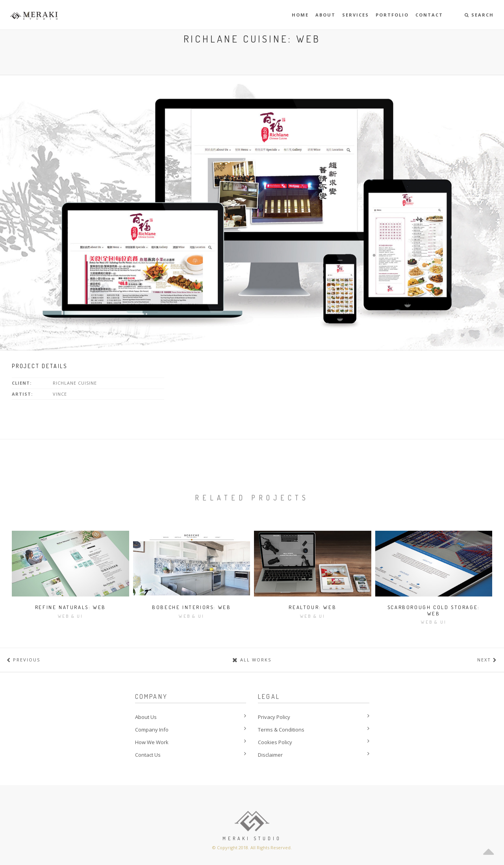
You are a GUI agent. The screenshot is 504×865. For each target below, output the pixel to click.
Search (479, 15)
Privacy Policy (274, 717)
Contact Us (148, 755)
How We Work (152, 742)
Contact (429, 15)
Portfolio (392, 15)
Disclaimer (270, 755)
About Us (146, 717)
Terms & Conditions (281, 730)
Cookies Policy (275, 742)
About (325, 15)
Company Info (152, 730)
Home (300, 15)
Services (356, 15)
